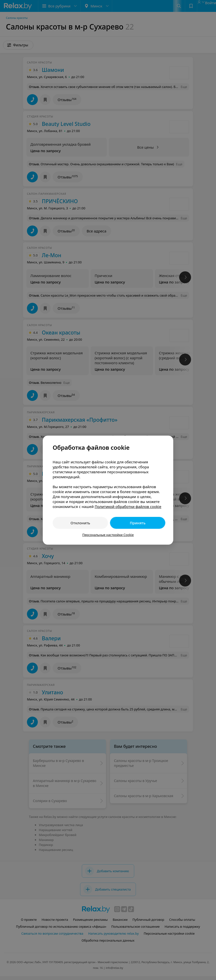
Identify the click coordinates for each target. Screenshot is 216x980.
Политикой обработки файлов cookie (128, 506)
